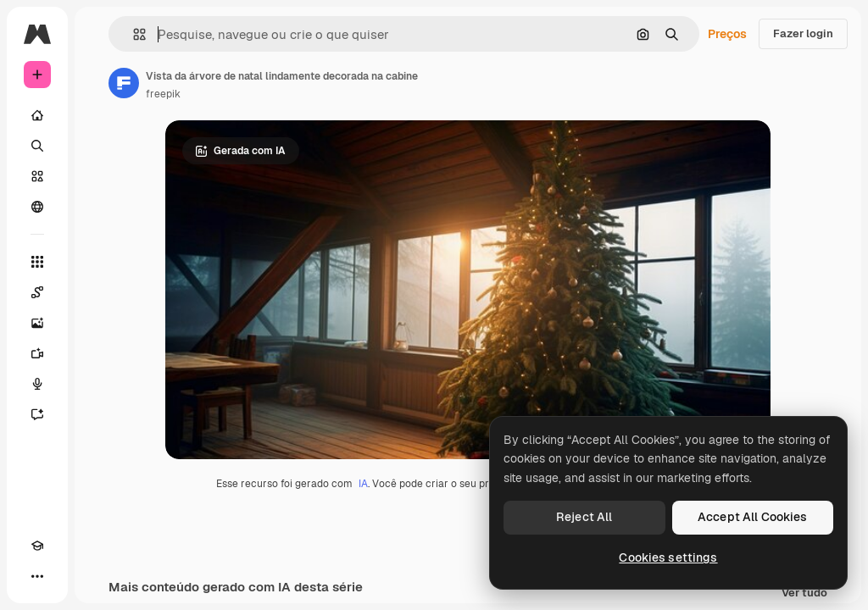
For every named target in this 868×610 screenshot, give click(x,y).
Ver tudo (804, 593)
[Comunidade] (37, 207)
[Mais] (37, 576)
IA (363, 484)
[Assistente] (37, 414)
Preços (727, 34)
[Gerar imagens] (37, 323)
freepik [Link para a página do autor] (163, 94)
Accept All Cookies (753, 517)
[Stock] (37, 176)
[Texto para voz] (37, 384)
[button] (133, 34)
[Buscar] (37, 146)
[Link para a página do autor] (124, 83)
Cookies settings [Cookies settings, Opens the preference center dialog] (668, 557)
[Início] (37, 115)
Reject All (584, 517)
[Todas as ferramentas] (37, 262)
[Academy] (37, 546)
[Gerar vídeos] (37, 353)
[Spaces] (37, 292)
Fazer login (803, 33)
